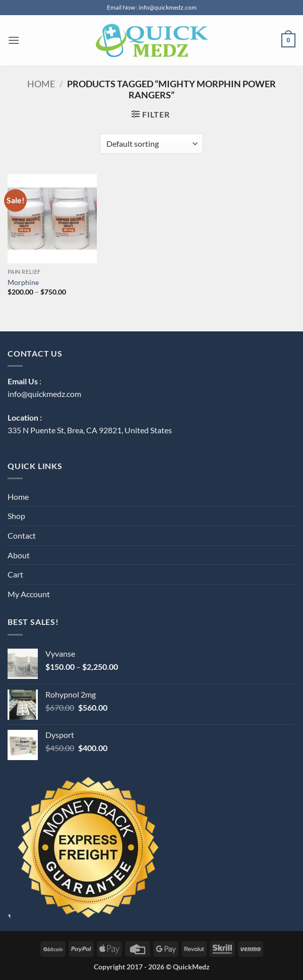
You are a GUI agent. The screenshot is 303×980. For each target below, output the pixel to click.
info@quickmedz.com (44, 394)
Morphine (23, 282)
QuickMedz (191, 967)
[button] (14, 40)
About (19, 555)
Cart (15, 574)
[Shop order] (151, 144)
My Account (29, 594)
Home (41, 84)
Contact (22, 535)
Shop (16, 516)
